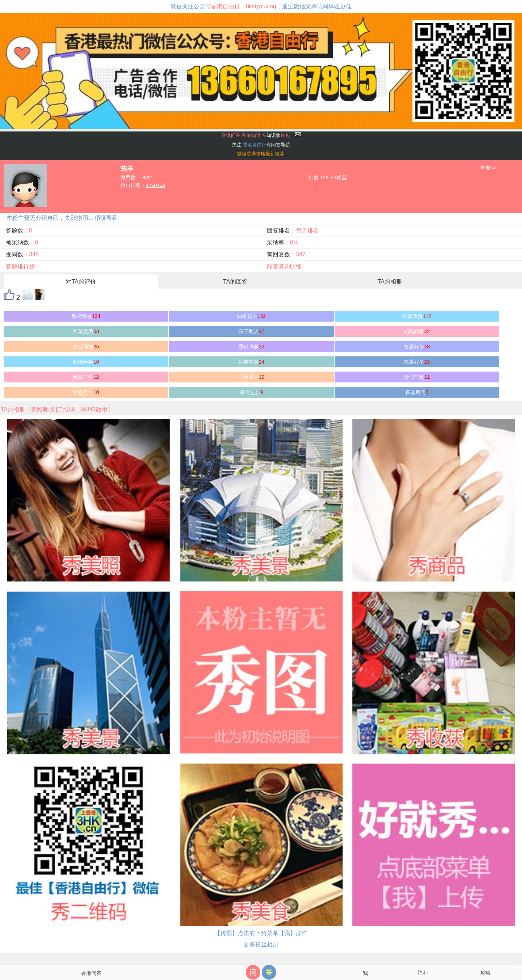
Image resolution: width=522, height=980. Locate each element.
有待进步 (252, 392)
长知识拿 (256, 135)
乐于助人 (252, 331)
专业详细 (86, 347)
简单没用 (86, 331)
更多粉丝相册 (261, 944)
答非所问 (417, 392)
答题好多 (417, 362)
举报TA (488, 168)
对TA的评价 (81, 282)
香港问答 (91, 973)
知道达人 (251, 316)
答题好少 (417, 347)
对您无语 (86, 392)
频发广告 (86, 377)
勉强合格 (86, 362)
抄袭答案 (252, 362)
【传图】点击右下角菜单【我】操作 (261, 933)
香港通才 (252, 377)
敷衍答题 (86, 316)
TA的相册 (390, 282)
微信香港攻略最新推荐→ (263, 154)
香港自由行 (255, 145)
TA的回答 (235, 282)
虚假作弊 (417, 377)
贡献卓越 (252, 347)
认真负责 (417, 316)
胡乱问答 (417, 331)
